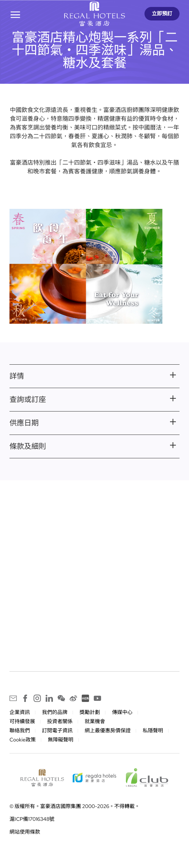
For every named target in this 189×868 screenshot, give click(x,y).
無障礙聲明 (61, 740)
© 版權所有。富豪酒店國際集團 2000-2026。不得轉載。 (75, 807)
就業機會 (95, 722)
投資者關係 (60, 722)
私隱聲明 (153, 731)
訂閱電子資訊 (57, 731)
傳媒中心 (122, 713)
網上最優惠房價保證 (108, 731)
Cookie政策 (23, 740)
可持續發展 (22, 722)
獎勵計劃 (90, 713)
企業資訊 (20, 713)
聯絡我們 (20, 731)
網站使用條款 (25, 832)
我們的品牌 (55, 713)
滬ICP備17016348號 (32, 819)
